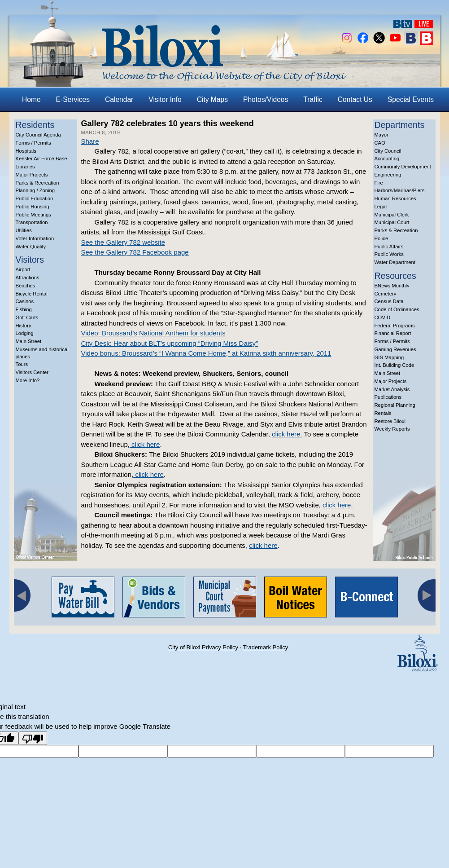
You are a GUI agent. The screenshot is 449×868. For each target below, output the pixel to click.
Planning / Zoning (35, 190)
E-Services (73, 99)
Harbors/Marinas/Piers (400, 190)
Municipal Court (392, 222)
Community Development (403, 167)
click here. (287, 434)
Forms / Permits (33, 143)
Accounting (387, 159)
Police (381, 238)
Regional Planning (395, 405)
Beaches (26, 286)
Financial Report (393, 333)
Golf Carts (27, 317)
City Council (388, 151)
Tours (22, 364)
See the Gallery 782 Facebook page (135, 252)
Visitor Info (165, 99)
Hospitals (26, 151)
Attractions (28, 278)
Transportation (32, 222)
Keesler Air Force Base (41, 159)
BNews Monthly (392, 286)
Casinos (25, 301)
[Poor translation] (33, 738)
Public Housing (33, 207)
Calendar (119, 99)
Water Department (395, 262)
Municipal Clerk (392, 215)
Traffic (313, 99)
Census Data (389, 301)
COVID (383, 317)
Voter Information (35, 238)
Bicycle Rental (32, 294)
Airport (23, 269)
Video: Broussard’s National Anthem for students (153, 333)
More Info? (28, 380)
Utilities (24, 230)
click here (145, 444)
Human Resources (395, 198)
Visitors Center (32, 372)
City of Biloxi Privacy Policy (203, 647)
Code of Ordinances (397, 309)
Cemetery (386, 294)
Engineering (388, 175)
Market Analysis (392, 389)
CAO (380, 143)
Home (31, 99)
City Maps (212, 99)
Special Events (411, 99)
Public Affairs (389, 247)
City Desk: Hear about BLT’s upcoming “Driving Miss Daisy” (170, 343)
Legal (381, 207)
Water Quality (31, 247)
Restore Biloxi (390, 421)
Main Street (29, 341)
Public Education (35, 198)
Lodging (25, 333)
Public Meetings (33, 215)
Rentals (383, 413)
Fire (379, 183)
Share (90, 141)
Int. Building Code (395, 365)
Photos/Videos (266, 99)
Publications (388, 397)
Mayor (381, 135)
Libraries (25, 167)
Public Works (389, 254)
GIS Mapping (389, 357)
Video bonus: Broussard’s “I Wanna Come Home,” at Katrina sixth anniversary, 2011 (206, 353)
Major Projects (32, 175)
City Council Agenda (38, 135)
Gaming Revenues (395, 349)
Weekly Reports (392, 429)
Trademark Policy (266, 647)
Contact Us (355, 99)
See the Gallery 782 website (123, 242)
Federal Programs (395, 326)
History (24, 326)
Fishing (24, 309)
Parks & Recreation (37, 183)
